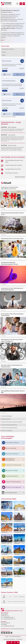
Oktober (10, 602)
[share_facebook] (11, 643)
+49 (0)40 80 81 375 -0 (9, 617)
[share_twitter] (15, 643)
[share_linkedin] (18, 643)
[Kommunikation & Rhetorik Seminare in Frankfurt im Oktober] (21, 4)
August (16, 597)
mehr (3, 40)
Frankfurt (5, 71)
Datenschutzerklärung (9, 639)
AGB (7, 637)
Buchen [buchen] (19, 75)
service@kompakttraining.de (17, 629)
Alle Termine (7, 75)
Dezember (22, 602)
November (16, 602)
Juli (10, 597)
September (22, 597)
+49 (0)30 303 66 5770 (9, 626)
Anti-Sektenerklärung (15, 637)
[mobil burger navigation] (17, 4)
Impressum (19, 639)
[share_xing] (8, 643)
